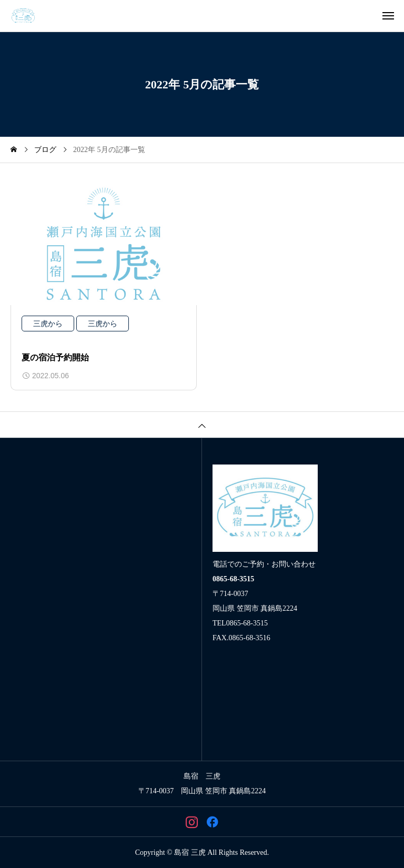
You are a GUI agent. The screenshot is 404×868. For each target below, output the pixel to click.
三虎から (48, 324)
